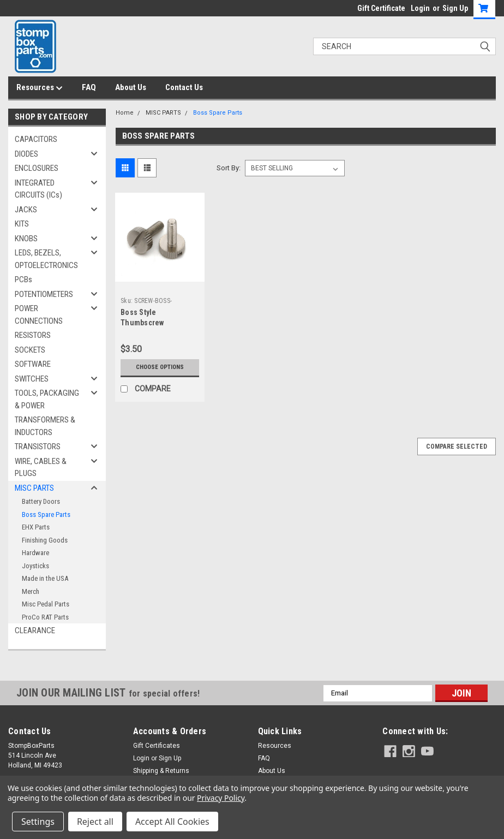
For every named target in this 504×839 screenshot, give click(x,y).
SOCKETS (30, 350)
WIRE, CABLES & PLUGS (41, 468)
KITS (22, 224)
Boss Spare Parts (46, 514)
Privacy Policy (221, 798)
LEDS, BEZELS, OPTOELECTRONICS (46, 259)
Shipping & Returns (161, 771)
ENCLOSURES (37, 168)
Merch (31, 591)
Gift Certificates (157, 746)
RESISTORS (33, 335)
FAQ (89, 87)
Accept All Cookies (172, 822)
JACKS (26, 210)
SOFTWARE (33, 364)
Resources (40, 88)
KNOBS (26, 239)
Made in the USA (45, 578)
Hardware (35, 553)
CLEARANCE (35, 630)
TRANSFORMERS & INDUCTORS (45, 426)
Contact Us (184, 87)
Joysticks (35, 566)
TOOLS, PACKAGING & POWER (47, 399)
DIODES (26, 154)
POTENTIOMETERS (44, 294)
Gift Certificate (381, 8)
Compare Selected (457, 447)
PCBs (23, 279)
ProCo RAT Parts (45, 617)
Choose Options (160, 367)
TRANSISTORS (38, 447)
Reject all (95, 822)
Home (125, 113)
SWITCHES (32, 379)
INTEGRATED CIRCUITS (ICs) (38, 189)
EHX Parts (36, 527)
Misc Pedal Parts (46, 604)
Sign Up (455, 8)
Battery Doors (41, 501)
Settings (38, 822)
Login (420, 8)
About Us (131, 87)
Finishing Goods (45, 540)
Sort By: (229, 168)
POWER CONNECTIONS (39, 315)
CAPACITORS (36, 139)
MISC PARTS (34, 488)
